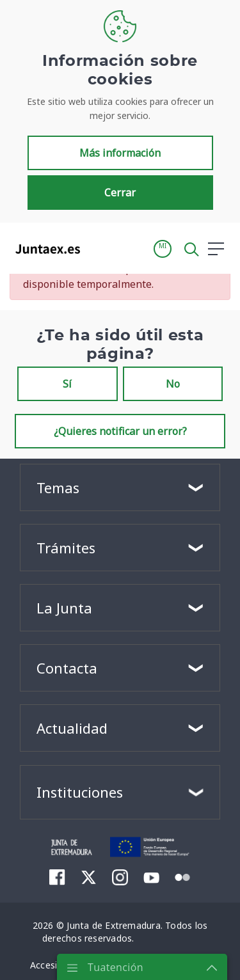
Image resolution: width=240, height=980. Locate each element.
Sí (67, 384)
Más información (120, 153)
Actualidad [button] (72, 728)
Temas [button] (58, 487)
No (173, 384)
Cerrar (120, 193)
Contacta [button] (67, 668)
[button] (163, 249)
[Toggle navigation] (98, 248)
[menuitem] (57, 877)
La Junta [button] (64, 608)
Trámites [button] (66, 548)
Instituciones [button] (80, 792)
